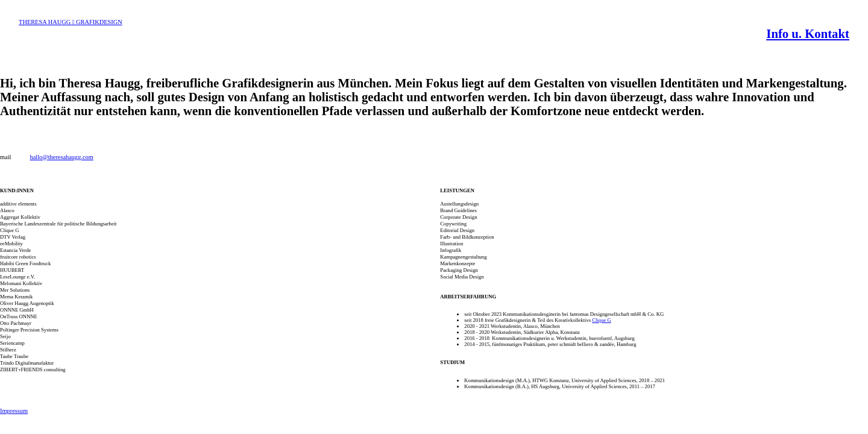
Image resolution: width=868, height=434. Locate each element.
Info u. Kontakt (808, 34)
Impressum (14, 411)
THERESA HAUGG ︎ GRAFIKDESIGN (71, 22)
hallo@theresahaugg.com (61, 157)
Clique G (601, 320)
